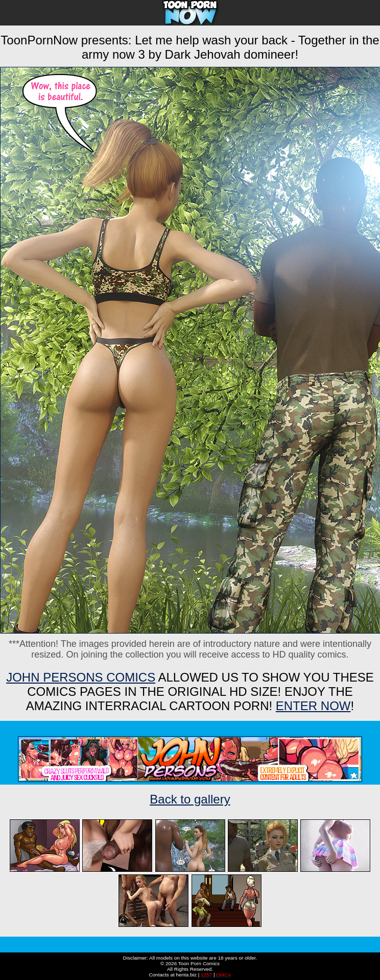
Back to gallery (190, 799)
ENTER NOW (313, 706)
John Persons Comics (81, 677)
